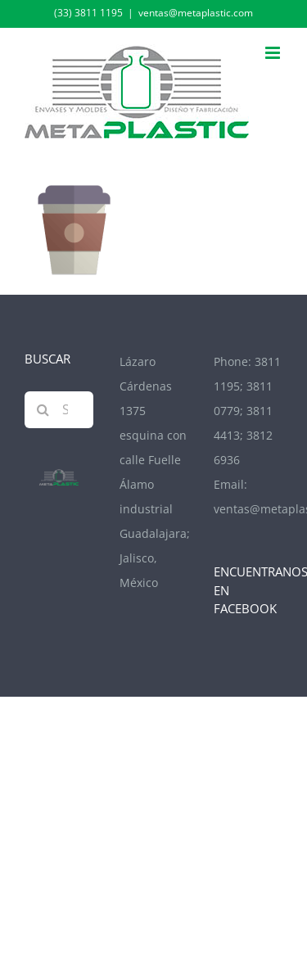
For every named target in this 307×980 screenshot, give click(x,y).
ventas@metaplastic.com (196, 13)
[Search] (43, 410)
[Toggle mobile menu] (274, 53)
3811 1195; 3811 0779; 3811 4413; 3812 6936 (247, 411)
